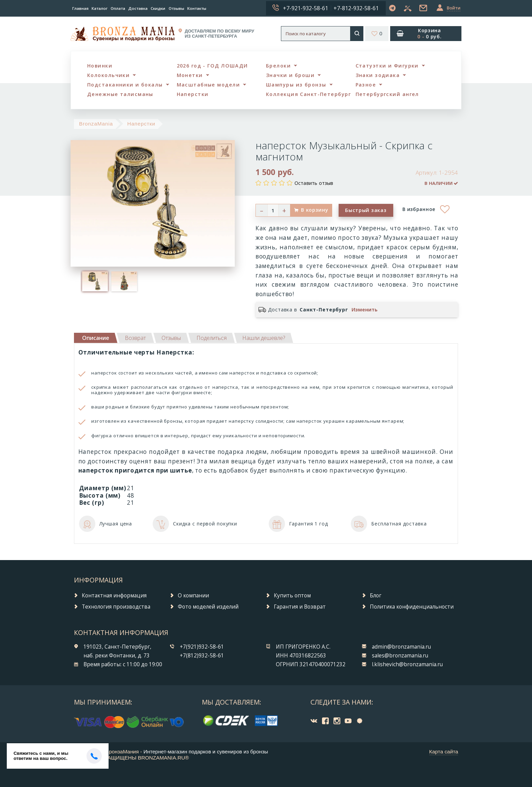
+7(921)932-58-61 (202, 647)
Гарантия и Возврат (300, 607)
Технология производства (116, 607)
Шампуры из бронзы (296, 85)
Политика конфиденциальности (412, 607)
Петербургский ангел (387, 94)
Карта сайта (444, 752)
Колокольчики (108, 75)
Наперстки (193, 94)
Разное (366, 85)
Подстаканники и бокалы (125, 85)
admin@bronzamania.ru (401, 647)
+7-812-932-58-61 (356, 8)
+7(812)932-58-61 (202, 656)
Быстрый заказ (366, 210)
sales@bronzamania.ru (400, 656)
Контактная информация (114, 596)
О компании (193, 596)
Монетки (190, 75)
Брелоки (278, 66)
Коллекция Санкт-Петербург (308, 94)
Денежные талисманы (120, 94)
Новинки (100, 66)
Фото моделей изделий (208, 607)
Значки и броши (290, 75)
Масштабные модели (208, 85)
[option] (95, 281)
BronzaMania (96, 124)
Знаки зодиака (378, 75)
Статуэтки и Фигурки (387, 66)
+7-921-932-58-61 (306, 8)
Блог (376, 596)
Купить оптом (292, 596)
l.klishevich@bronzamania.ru (407, 664)
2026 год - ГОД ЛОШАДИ (212, 66)
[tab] (135, 338)
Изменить (365, 310)
